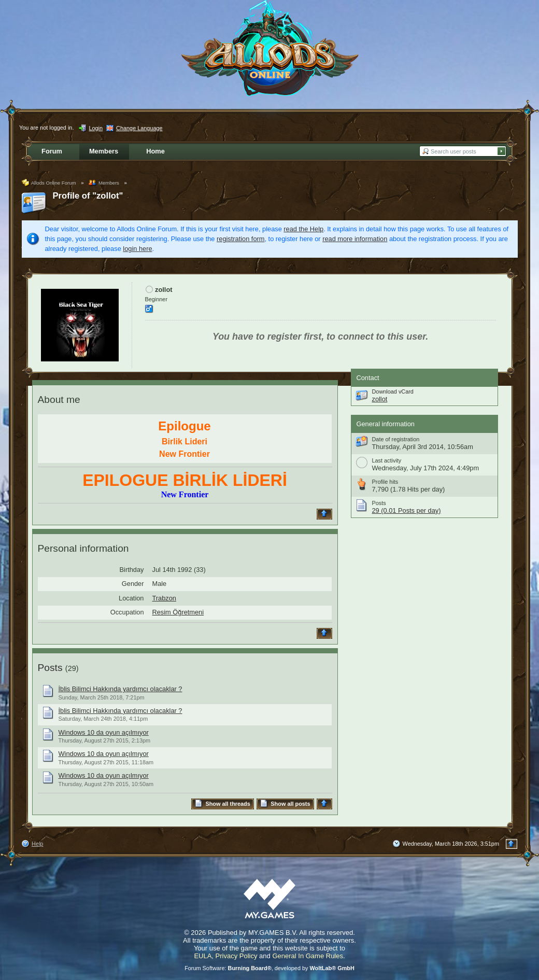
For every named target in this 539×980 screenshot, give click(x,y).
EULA (203, 956)
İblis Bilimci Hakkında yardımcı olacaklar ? (120, 689)
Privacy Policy (237, 956)
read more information (355, 239)
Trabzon (164, 598)
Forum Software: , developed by (269, 968)
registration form (240, 239)
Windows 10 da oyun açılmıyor (104, 732)
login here (137, 249)
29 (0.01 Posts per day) (407, 510)
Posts (50, 668)
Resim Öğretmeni (178, 612)
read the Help (303, 229)
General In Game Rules (308, 956)
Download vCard (393, 391)
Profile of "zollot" (88, 196)
